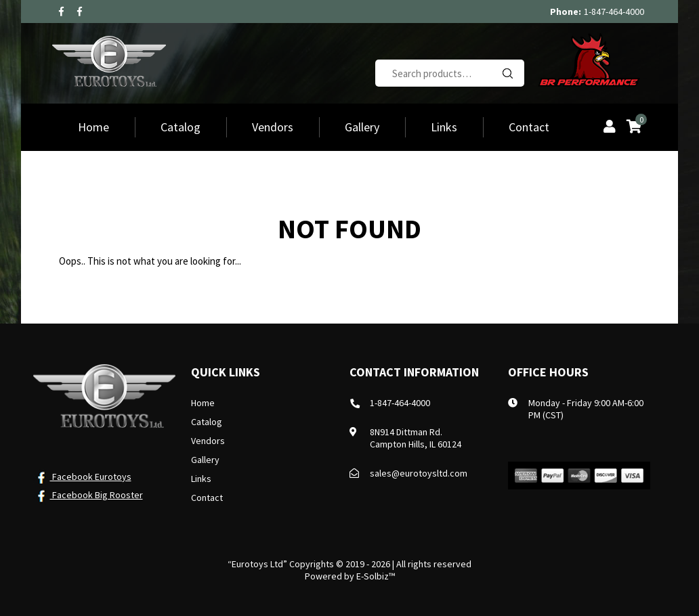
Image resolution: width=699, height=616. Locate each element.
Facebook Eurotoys (82, 477)
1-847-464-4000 (614, 12)
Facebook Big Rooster (88, 495)
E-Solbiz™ (376, 576)
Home (93, 127)
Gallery (362, 127)
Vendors (273, 127)
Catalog (181, 127)
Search (507, 73)
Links (444, 127)
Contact (529, 127)
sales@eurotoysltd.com (419, 473)
